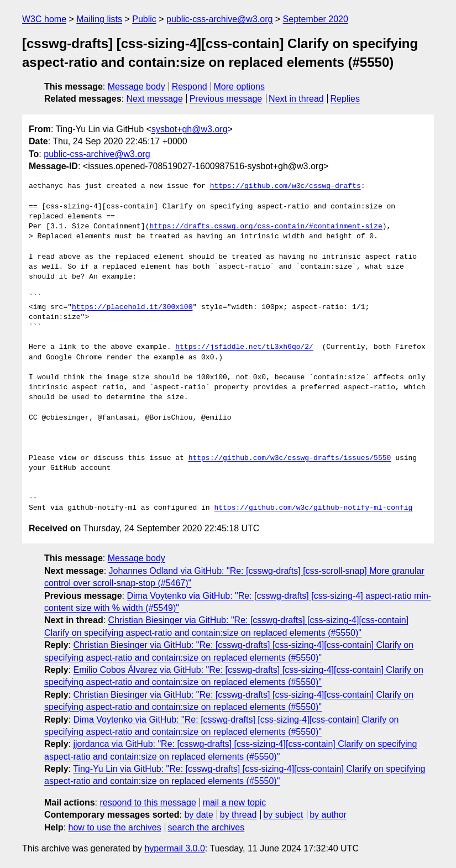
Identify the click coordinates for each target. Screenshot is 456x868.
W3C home (44, 19)
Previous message (226, 99)
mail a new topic (235, 802)
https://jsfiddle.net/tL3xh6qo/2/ (244, 347)
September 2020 (316, 19)
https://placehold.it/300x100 (132, 307)
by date (198, 815)
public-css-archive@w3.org (219, 19)
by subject (283, 815)
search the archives (206, 827)
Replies (345, 99)
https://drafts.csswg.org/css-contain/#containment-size (266, 227)
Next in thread (296, 99)
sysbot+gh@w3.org (190, 129)
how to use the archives (115, 827)
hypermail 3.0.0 (174, 848)
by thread (239, 815)
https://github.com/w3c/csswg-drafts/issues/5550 (290, 458)
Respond (190, 87)
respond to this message (148, 802)
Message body (137, 87)
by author (328, 815)
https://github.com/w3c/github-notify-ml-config (313, 508)
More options (240, 87)
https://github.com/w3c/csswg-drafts (285, 186)
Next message (155, 99)
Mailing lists (99, 19)
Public (144, 19)
